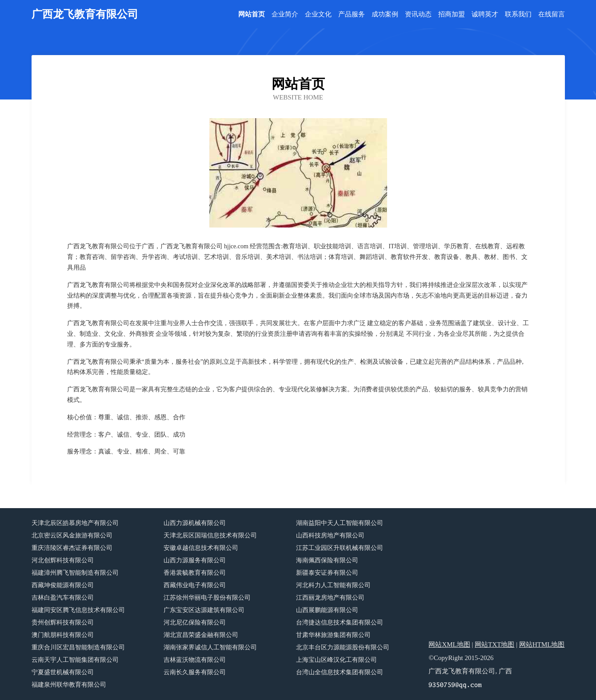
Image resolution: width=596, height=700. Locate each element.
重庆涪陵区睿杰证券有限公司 (72, 548)
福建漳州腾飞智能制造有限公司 (75, 573)
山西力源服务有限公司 (195, 560)
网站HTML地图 (542, 644)
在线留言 (552, 14)
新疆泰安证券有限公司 (327, 573)
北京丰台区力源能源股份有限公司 (343, 647)
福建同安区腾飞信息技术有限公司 (78, 610)
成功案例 (385, 14)
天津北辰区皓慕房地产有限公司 (75, 523)
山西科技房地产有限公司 (330, 535)
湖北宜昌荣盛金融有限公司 (201, 635)
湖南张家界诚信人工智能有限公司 (210, 647)
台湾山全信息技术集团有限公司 (340, 672)
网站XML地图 (449, 644)
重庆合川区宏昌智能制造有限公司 (78, 647)
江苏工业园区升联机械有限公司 (340, 548)
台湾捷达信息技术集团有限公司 (340, 622)
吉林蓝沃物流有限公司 (195, 660)
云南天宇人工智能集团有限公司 (75, 660)
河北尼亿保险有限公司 (195, 622)
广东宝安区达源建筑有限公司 (204, 610)
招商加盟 (452, 14)
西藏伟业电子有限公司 (195, 585)
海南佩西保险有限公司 (327, 560)
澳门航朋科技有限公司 (63, 635)
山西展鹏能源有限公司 (327, 610)
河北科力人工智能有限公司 (333, 585)
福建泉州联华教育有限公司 (69, 685)
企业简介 (285, 14)
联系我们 (518, 14)
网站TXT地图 (494, 644)
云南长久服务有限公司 (195, 672)
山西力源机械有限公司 (195, 523)
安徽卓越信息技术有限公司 (201, 548)
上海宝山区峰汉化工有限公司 (336, 660)
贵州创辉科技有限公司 (63, 622)
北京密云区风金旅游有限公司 (72, 535)
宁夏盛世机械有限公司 (63, 672)
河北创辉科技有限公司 (63, 560)
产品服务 (352, 14)
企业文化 (318, 14)
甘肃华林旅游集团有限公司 (333, 635)
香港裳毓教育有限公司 (195, 573)
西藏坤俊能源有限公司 (63, 585)
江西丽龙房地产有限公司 (330, 598)
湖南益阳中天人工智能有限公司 (340, 523)
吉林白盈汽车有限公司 (63, 598)
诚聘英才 (485, 14)
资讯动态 (418, 14)
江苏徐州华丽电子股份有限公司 (207, 598)
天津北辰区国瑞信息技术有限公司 (210, 535)
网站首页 (252, 14)
